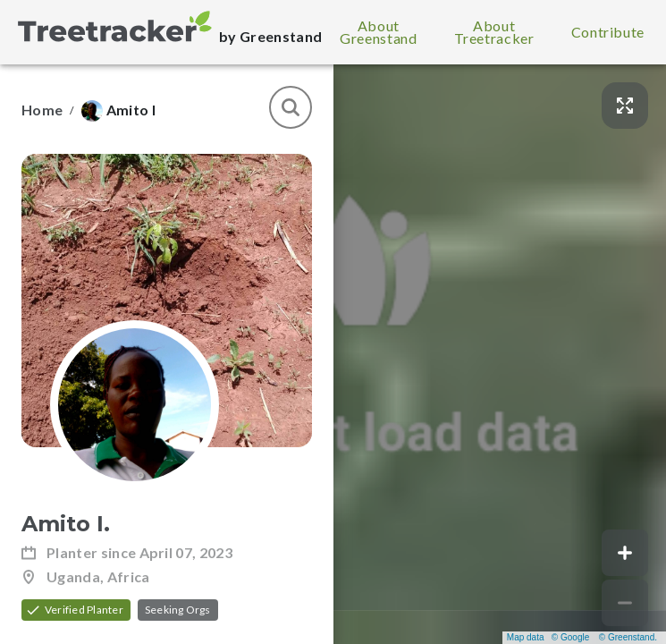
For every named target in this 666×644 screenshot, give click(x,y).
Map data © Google (548, 637)
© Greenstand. (628, 637)
